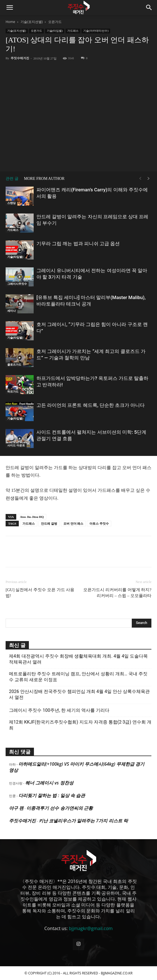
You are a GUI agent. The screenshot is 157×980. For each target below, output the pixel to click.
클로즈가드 (14, 365)
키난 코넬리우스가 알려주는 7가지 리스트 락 (83, 821)
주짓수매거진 (20, 58)
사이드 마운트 (16, 445)
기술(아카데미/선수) (96, 31)
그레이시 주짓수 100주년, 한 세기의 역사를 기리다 (59, 710)
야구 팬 (16, 808)
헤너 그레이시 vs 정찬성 (49, 783)
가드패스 (73, 31)
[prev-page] (140, 179)
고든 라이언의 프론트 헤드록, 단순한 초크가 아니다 (91, 405)
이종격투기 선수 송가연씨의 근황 (59, 808)
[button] (10, 8)
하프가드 (13, 392)
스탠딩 (11, 203)
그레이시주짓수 (17, 284)
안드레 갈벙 (49, 524)
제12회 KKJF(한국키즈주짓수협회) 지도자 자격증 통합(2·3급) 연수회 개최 (80, 725)
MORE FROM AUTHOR (44, 179)
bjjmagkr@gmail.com (91, 928)
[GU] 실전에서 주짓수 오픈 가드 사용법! (40, 593)
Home (10, 22)
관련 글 (12, 179)
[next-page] (149, 179)
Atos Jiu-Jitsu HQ (32, 517)
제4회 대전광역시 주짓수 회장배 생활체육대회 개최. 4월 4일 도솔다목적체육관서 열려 (78, 659)
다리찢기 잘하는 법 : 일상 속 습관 (52, 795)
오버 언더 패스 (73, 524)
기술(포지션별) (32, 22)
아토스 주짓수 (99, 524)
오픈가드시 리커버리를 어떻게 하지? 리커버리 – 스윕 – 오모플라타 (117, 593)
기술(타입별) (55, 31)
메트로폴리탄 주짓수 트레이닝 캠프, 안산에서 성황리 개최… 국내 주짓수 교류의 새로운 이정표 (78, 677)
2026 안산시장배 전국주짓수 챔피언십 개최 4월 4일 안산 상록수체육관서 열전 (79, 694)
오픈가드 (55, 22)
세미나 (11, 311)
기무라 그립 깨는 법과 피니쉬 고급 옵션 (78, 244)
